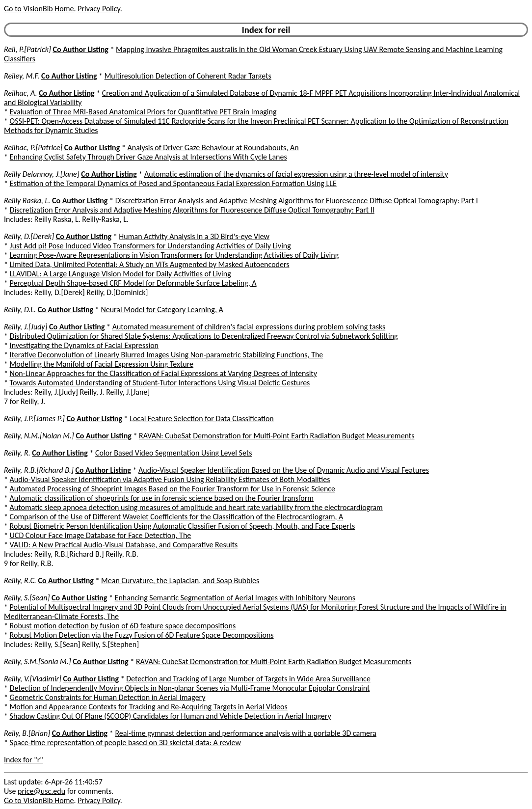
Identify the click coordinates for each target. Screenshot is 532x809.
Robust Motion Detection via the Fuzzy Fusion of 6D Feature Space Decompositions (142, 635)
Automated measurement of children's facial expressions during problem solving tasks (249, 327)
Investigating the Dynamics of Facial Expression (84, 345)
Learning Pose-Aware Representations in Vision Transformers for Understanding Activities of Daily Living (174, 255)
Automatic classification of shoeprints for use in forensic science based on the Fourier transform (162, 498)
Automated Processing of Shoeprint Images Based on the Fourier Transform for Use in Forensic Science (173, 489)
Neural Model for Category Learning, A (162, 310)
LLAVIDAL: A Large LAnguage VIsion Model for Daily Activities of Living (120, 274)
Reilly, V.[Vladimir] (33, 679)
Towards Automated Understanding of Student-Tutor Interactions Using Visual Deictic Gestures (160, 383)
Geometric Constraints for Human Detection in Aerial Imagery (108, 697)
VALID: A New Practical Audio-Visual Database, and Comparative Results (124, 545)
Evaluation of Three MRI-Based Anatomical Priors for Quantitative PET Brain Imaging (143, 112)
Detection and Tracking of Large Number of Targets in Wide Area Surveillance (248, 679)
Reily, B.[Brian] (27, 733)
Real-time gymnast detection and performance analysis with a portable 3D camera (245, 733)
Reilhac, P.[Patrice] (33, 148)
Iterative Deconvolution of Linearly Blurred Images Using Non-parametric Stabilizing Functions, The (167, 355)
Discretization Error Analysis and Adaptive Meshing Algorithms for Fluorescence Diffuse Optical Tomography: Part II (192, 210)
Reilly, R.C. (20, 580)
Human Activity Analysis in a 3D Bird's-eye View (194, 236)
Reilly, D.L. (20, 310)
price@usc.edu (41, 791)
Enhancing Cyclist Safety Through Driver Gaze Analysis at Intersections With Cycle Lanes (148, 157)
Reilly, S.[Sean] (27, 598)
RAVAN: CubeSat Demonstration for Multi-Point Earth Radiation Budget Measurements (277, 436)
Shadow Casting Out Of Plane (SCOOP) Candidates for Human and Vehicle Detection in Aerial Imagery (171, 716)
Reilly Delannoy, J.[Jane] (42, 174)
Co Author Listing (80, 49)
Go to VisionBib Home (39, 9)
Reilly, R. (17, 453)
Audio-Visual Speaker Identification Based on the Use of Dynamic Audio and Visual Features (284, 470)
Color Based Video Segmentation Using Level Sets (173, 453)
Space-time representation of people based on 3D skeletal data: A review (125, 742)
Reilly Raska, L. (27, 201)
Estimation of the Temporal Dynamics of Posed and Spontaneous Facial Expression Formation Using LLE (173, 183)
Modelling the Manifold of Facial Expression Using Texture (102, 364)
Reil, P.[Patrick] (27, 49)
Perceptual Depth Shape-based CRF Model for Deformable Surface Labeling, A (133, 283)
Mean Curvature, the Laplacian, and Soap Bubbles (180, 580)
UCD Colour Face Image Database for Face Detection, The (101, 535)
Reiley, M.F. (22, 76)
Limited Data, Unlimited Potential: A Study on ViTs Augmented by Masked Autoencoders (150, 264)
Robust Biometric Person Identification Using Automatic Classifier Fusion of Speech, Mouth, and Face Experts (183, 526)
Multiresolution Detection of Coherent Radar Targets (188, 76)
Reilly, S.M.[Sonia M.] (38, 661)
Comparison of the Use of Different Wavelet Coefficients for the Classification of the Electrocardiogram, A (177, 517)
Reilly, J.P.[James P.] (34, 418)
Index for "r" (24, 760)
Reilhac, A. (21, 93)
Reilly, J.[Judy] (26, 327)
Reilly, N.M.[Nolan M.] (39, 436)
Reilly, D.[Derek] (29, 236)
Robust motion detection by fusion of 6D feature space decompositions (123, 626)
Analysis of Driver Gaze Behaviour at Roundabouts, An (213, 148)
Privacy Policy (99, 9)
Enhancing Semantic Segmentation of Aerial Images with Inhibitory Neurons (235, 598)
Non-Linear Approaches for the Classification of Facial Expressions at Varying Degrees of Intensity (163, 373)
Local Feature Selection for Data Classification (202, 418)
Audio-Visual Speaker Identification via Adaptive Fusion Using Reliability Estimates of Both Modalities (170, 479)
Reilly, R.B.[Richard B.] (39, 470)
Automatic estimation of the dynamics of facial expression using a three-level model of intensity (296, 174)
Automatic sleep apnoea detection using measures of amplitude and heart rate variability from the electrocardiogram (196, 507)
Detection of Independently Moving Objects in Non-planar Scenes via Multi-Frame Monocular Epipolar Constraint (190, 688)
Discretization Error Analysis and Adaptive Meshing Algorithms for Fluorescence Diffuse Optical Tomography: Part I (297, 201)
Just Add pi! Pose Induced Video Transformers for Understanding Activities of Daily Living (150, 246)
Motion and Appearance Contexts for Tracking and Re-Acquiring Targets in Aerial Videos (149, 707)
